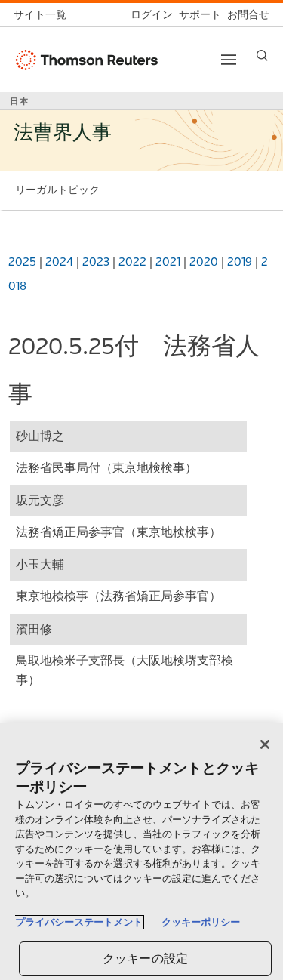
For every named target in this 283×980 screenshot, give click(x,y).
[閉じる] (265, 744)
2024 (59, 262)
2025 (22, 262)
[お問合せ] (245, 15)
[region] (141, 852)
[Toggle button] (229, 60)
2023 (96, 262)
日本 (20, 101)
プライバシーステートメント (79, 922)
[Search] (262, 55)
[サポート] (197, 15)
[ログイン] (149, 15)
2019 (240, 262)
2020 (204, 262)
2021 (168, 262)
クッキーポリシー (201, 922)
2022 (132, 262)
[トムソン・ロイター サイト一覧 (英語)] (43, 15)
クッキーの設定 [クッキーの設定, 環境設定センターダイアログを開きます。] (145, 958)
